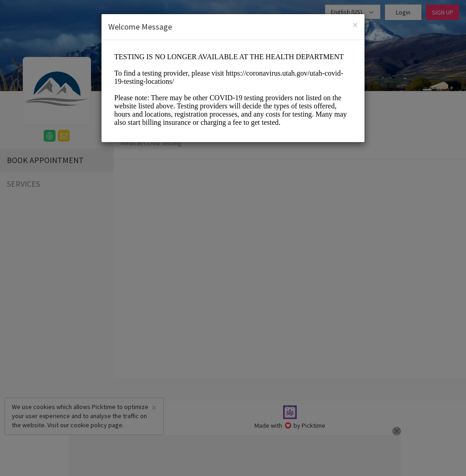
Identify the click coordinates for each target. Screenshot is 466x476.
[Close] (355, 25)
